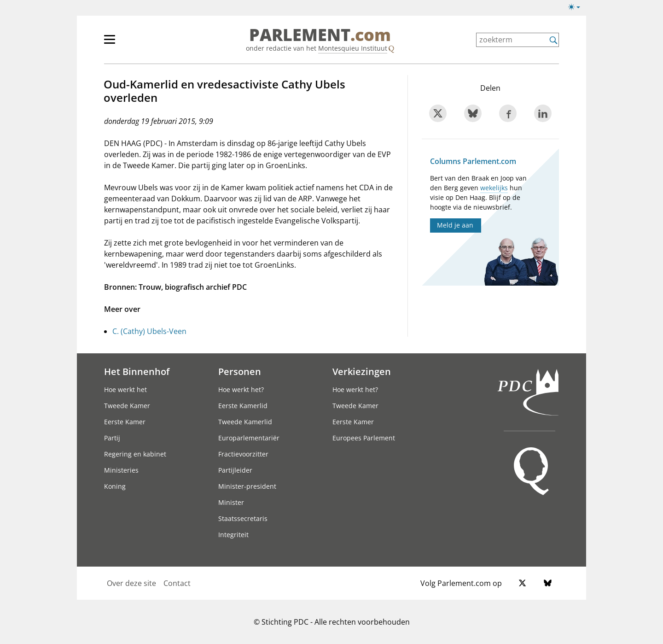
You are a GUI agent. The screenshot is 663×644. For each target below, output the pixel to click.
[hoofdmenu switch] (110, 43)
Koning (115, 486)
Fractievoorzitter (243, 454)
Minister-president (247, 486)
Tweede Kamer (127, 406)
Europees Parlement (364, 438)
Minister (231, 502)
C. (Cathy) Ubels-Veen (149, 331)
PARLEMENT (320, 35)
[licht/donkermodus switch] (577, 7)
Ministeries (121, 470)
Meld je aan (455, 225)
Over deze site (131, 583)
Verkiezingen (362, 371)
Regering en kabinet (135, 454)
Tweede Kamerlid (245, 422)
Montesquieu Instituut (353, 48)
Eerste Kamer (125, 422)
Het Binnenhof (137, 371)
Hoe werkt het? (241, 389)
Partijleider (235, 470)
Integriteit (233, 535)
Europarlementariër (249, 438)
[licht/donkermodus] (577, 9)
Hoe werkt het (125, 389)
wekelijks (494, 188)
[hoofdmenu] (140, 43)
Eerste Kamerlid (243, 406)
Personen (240, 371)
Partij (112, 438)
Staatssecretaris (243, 518)
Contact (177, 583)
